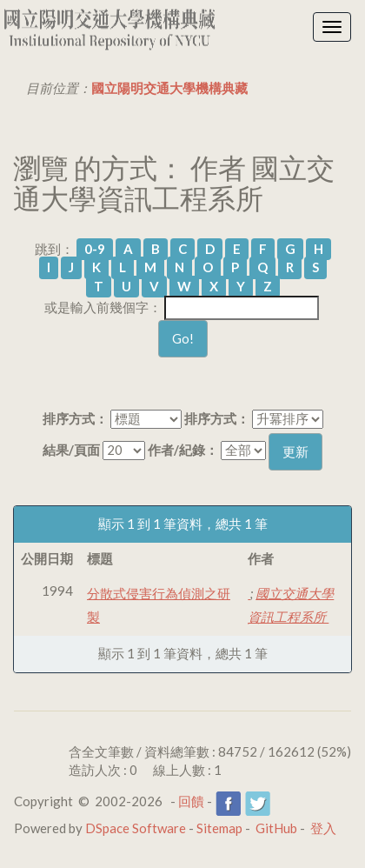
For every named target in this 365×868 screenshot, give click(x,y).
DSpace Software (136, 828)
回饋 (191, 801)
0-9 (95, 249)
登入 (323, 828)
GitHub (276, 828)
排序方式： (75, 418)
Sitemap (219, 828)
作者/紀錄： (183, 450)
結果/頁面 (71, 450)
